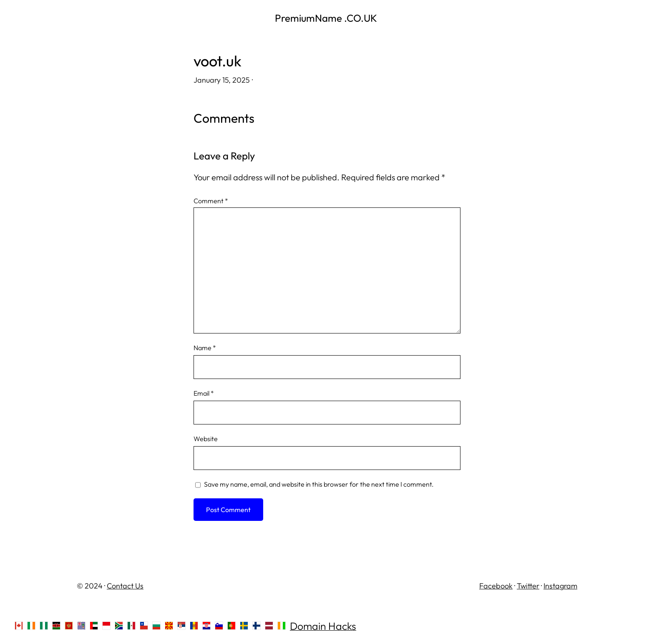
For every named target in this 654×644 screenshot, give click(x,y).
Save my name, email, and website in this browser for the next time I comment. (319, 484)
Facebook (496, 586)
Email (204, 393)
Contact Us (125, 586)
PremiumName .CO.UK (327, 18)
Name (205, 348)
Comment (211, 201)
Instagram (560, 586)
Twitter (528, 586)
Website (206, 439)
